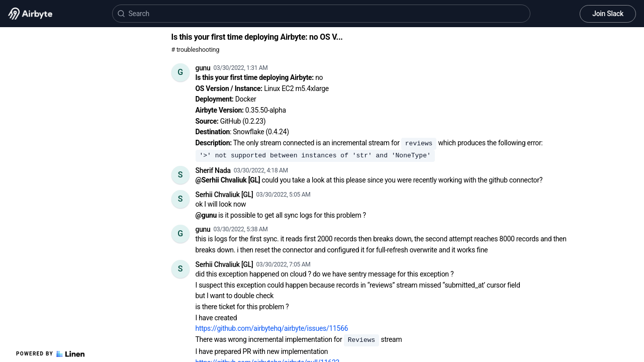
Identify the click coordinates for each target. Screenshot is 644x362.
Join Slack (608, 14)
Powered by (50, 354)
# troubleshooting (196, 50)
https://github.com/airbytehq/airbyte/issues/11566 (272, 328)
